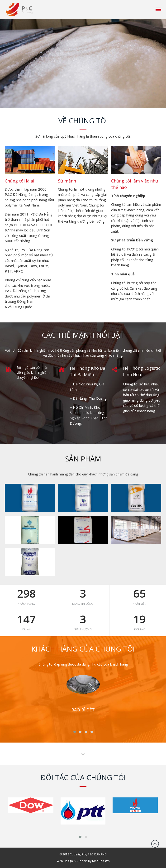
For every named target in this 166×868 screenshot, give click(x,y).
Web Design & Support (72, 861)
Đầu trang (155, 844)
